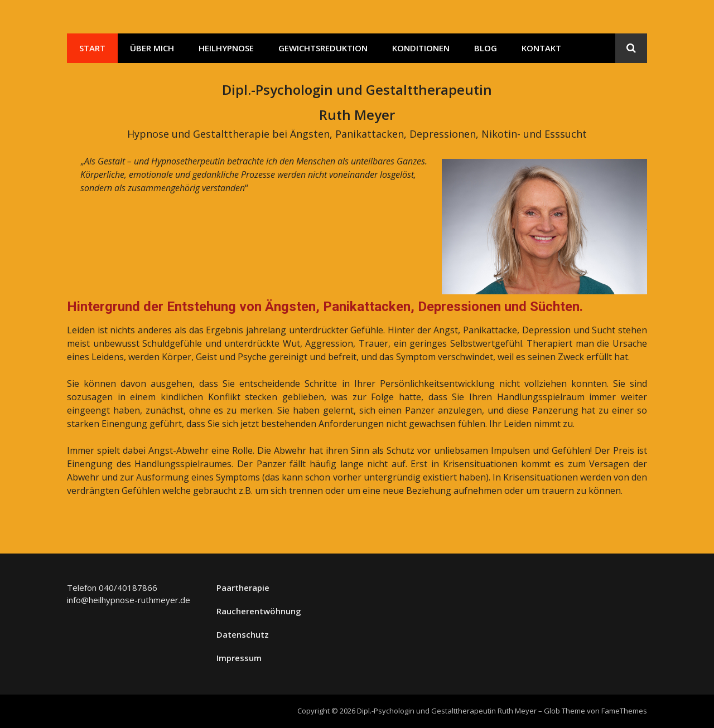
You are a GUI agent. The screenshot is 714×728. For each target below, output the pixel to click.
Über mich (152, 48)
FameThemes (624, 711)
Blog (486, 48)
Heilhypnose (226, 48)
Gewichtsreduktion (323, 48)
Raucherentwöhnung (259, 611)
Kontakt (541, 48)
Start (92, 48)
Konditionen (421, 48)
